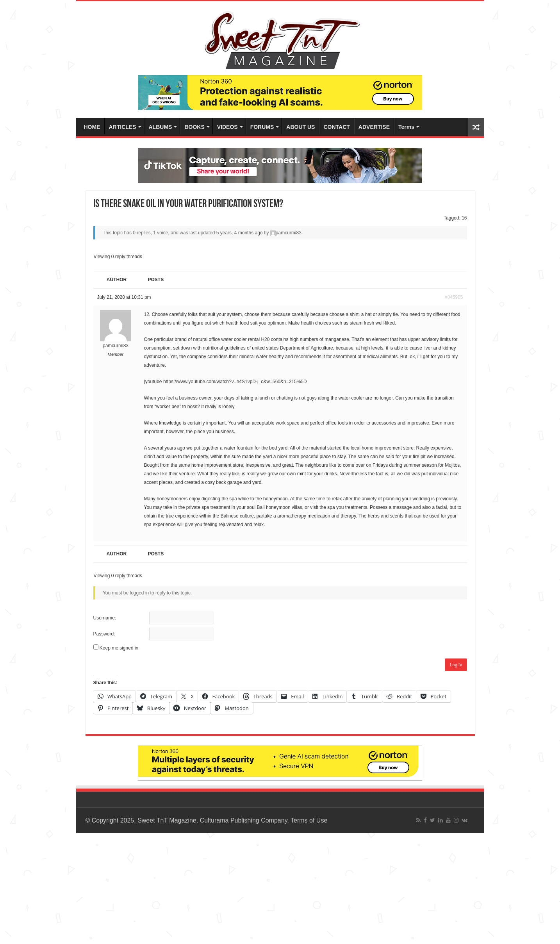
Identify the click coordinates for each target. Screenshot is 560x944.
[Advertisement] (234, 888)
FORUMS (262, 127)
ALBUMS (161, 127)
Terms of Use (309, 820)
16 (464, 218)
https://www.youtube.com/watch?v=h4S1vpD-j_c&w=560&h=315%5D (235, 382)
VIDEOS (227, 127)
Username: (105, 618)
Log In (456, 665)
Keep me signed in (119, 648)
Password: (104, 634)
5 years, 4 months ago (240, 233)
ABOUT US (301, 127)
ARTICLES (123, 127)
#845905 (454, 297)
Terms (406, 127)
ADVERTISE (374, 127)
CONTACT (336, 127)
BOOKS (194, 127)
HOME (92, 127)
